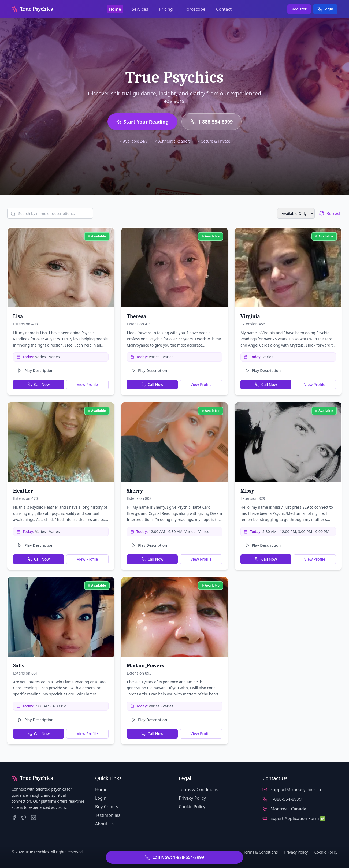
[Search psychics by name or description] (50, 213)
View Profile (87, 384)
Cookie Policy (192, 807)
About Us (104, 824)
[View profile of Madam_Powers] (175, 617)
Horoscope (194, 9)
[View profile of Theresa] (175, 268)
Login (325, 9)
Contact (224, 9)
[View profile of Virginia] (288, 268)
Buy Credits (107, 807)
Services (140, 9)
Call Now (39, 384)
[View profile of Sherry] (175, 442)
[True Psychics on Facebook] (14, 818)
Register (299, 9)
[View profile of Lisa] (61, 268)
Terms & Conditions (198, 789)
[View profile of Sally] (61, 617)
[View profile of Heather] (61, 442)
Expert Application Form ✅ (298, 818)
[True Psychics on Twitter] (24, 818)
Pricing (166, 9)
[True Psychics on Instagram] (34, 818)
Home (115, 9)
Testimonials (108, 815)
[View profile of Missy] (288, 442)
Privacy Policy (192, 798)
